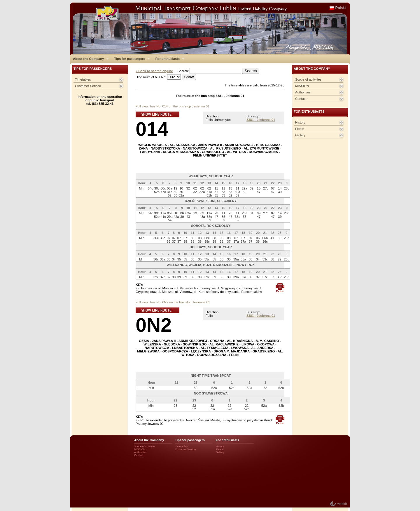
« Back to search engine (154, 71)
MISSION (302, 86)
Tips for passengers (131, 59)
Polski (341, 8)
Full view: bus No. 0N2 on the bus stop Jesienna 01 (173, 302)
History (300, 122)
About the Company (89, 59)
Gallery (300, 135)
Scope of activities (308, 79)
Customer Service (88, 86)
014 (152, 129)
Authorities (303, 92)
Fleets (300, 129)
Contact (301, 99)
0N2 (154, 325)
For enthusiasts (169, 59)
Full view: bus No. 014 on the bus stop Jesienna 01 (173, 106)
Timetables (83, 79)
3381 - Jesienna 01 (261, 120)
